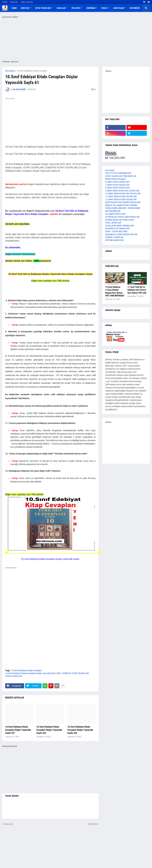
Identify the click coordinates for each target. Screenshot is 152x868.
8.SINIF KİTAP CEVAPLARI (117, 188)
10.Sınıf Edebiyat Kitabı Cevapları (32, 71)
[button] (139, 8)
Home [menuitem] (14, 8)
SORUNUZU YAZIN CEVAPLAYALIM (121, 234)
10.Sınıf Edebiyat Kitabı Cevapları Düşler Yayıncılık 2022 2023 (33, 673)
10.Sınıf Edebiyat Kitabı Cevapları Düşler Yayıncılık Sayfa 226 (49, 730)
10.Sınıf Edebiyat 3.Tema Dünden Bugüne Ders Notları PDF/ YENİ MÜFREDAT (115, 291)
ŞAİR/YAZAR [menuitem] (119, 8)
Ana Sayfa (10, 71)
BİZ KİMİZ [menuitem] (134, 8)
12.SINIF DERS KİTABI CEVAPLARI (121, 199)
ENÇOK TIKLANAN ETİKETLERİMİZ (121, 205)
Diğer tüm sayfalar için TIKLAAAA (50, 281)
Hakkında (14, 2)
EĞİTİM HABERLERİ (114, 240)
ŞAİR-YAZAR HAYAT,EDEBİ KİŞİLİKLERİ (123, 202)
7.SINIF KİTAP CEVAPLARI (117, 185)
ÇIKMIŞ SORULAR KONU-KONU (120, 220)
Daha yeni (8, 824)
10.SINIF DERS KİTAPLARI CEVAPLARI (123, 194)
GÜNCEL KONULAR (114, 237)
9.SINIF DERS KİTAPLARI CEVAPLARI (122, 191)
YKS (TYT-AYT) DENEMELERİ (118, 173)
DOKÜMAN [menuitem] (91, 8)
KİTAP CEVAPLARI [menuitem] (43, 8)
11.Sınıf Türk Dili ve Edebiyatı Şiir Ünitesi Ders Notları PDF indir (137, 290)
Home (5, 2)
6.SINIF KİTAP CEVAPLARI (117, 182)
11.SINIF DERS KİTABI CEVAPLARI (121, 196)
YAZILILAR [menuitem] (61, 8)
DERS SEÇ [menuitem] (25, 8)
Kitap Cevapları (27, 2)
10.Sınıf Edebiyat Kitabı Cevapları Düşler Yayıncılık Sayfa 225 (80, 730)
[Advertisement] (50, 597)
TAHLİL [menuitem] (104, 8)
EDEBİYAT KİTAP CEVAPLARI (76, 673)
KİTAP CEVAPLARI (14, 676)
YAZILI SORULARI (113, 223)
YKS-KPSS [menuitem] (76, 8)
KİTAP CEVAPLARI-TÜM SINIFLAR (121, 176)
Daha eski (93, 824)
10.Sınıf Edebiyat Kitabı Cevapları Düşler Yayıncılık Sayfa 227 (18, 730)
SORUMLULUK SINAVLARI (117, 228)
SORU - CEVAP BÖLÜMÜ (116, 231)
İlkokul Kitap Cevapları (115, 179)
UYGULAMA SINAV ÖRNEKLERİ (120, 226)
